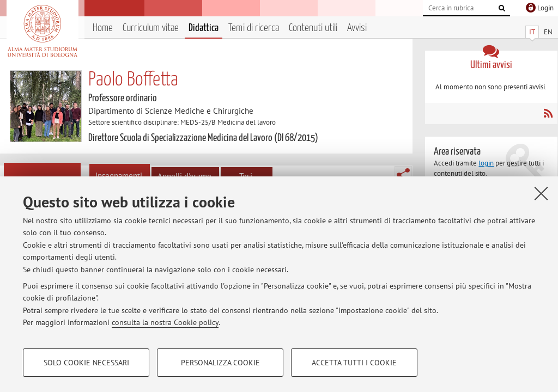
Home (103, 28)
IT (532, 32)
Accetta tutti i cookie (354, 363)
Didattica (204, 28)
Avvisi (357, 28)
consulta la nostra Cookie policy (165, 322)
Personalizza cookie (220, 363)
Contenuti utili (313, 28)
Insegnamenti (119, 176)
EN (548, 32)
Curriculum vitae (151, 28)
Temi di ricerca (254, 28)
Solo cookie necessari (86, 363)
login (486, 163)
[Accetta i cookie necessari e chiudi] (541, 193)
